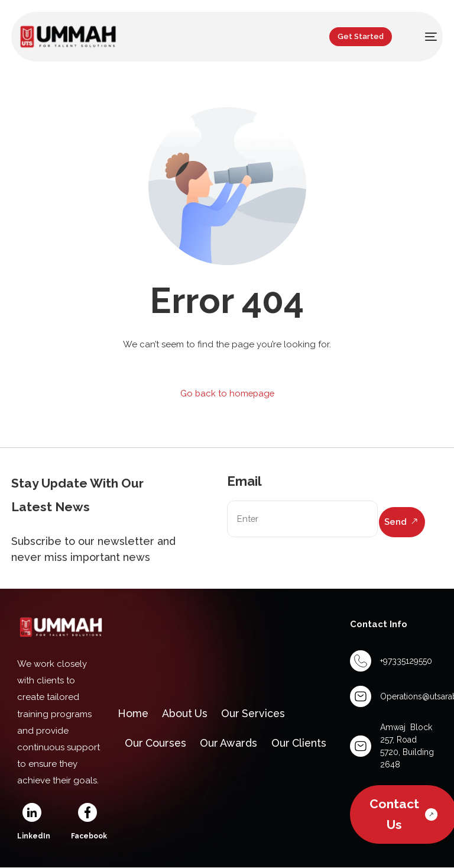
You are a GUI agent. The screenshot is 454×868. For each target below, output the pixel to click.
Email (244, 481)
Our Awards (232, 744)
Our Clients (303, 744)
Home (134, 713)
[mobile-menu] (424, 37)
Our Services (257, 713)
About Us (187, 713)
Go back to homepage (227, 393)
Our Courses (157, 744)
